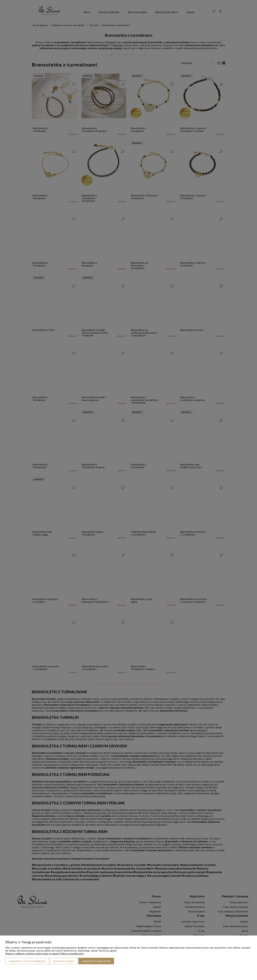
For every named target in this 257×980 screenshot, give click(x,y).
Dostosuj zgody (64, 961)
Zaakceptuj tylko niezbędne (27, 961)
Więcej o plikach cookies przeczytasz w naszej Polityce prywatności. (45, 954)
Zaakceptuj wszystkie (96, 961)
